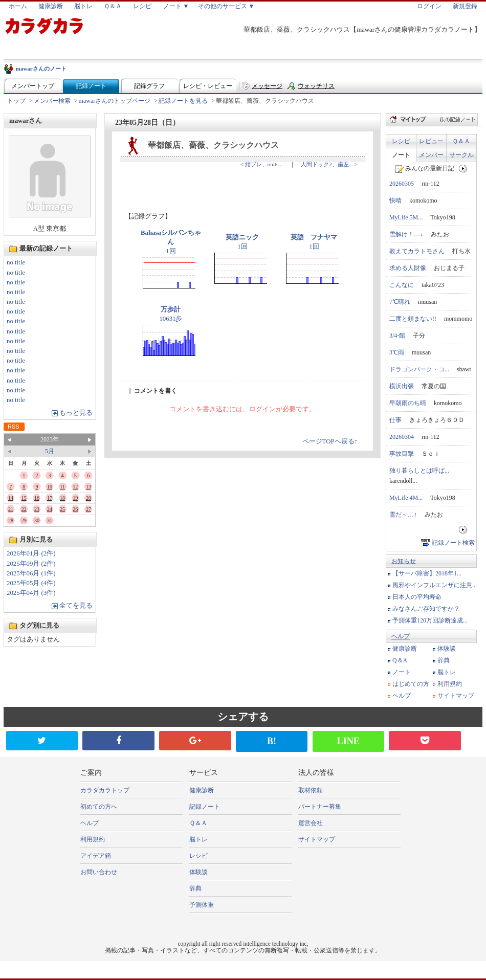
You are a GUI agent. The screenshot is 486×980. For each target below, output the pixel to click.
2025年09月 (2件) (31, 564)
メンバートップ (33, 86)
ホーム (18, 6)
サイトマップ (456, 696)
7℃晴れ (400, 302)
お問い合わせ (99, 872)
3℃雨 (397, 352)
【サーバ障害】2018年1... (427, 573)
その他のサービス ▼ (226, 6)
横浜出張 (402, 386)
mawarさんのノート (41, 69)
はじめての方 (411, 684)
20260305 (402, 184)
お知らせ (404, 561)
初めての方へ (99, 807)
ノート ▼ (176, 6)
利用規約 (450, 684)
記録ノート (91, 86)
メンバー (431, 155)
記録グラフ (149, 86)
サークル (461, 155)
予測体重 (202, 905)
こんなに (402, 285)
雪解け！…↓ (406, 234)
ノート (401, 155)
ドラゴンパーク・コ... (419, 369)
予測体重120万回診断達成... (430, 620)
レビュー (431, 141)
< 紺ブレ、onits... (262, 164)
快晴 (395, 201)
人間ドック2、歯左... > (329, 164)
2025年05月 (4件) (31, 583)
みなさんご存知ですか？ (426, 609)
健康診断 (51, 6)
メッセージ (267, 86)
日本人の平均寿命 (417, 597)
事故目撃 (402, 454)
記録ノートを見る (183, 101)
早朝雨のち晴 (408, 403)
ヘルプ (401, 636)
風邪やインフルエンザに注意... (435, 585)
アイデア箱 (96, 856)
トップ (16, 101)
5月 (50, 451)
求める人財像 (408, 268)
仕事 (395, 420)
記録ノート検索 (453, 543)
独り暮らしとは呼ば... (419, 471)
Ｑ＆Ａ (113, 6)
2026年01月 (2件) (31, 553)
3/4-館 (397, 336)
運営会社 (311, 823)
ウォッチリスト (316, 88)
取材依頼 (311, 790)
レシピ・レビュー (208, 86)
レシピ (142, 6)
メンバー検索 (52, 101)
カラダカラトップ (105, 790)
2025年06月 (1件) (31, 573)
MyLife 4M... (406, 498)
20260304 (402, 437)
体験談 (447, 649)
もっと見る (76, 413)
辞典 (444, 660)
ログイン (429, 6)
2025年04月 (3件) (31, 593)
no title (16, 262)
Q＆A (400, 660)
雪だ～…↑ (403, 515)
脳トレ (83, 6)
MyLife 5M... (406, 217)
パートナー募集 (320, 807)
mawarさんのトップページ (115, 101)
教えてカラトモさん (417, 251)
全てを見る (76, 606)
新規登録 (465, 6)
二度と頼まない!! (413, 319)
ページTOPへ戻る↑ (330, 441)
